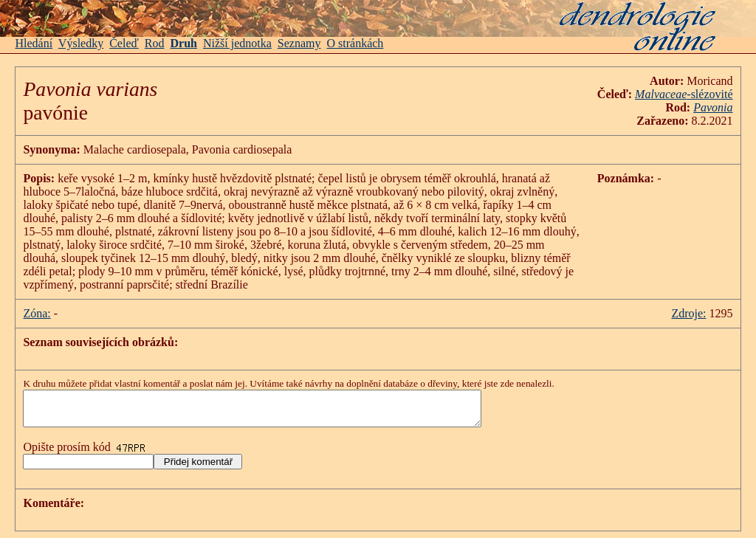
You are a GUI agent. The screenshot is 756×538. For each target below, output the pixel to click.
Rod (155, 43)
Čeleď (124, 43)
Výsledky (81, 43)
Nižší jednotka (237, 43)
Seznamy (299, 43)
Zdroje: (688, 313)
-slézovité (684, 94)
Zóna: (37, 313)
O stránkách (355, 43)
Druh (184, 43)
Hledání (34, 43)
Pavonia (713, 107)
